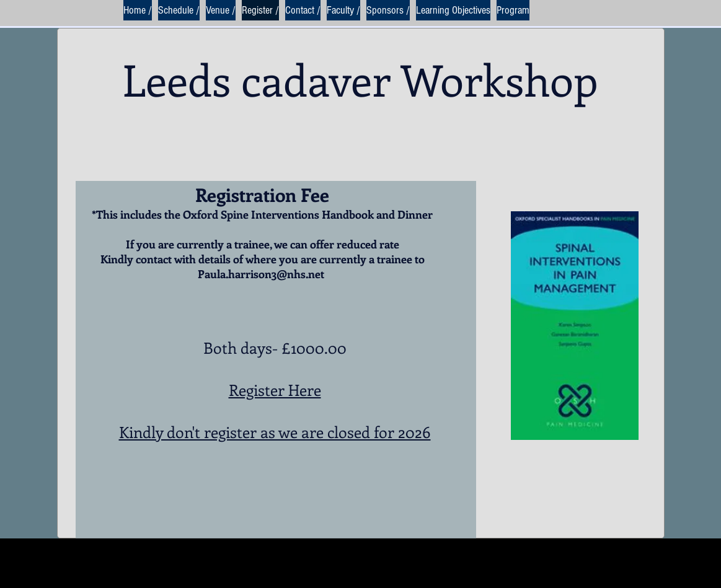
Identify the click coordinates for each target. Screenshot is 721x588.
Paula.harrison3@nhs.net (261, 274)
